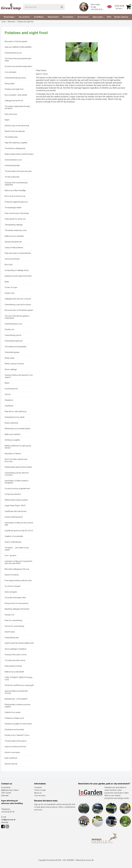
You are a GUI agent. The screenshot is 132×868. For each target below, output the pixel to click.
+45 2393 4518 (97, 9)
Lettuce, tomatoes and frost (15, 747)
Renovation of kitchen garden (16, 41)
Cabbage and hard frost (14, 101)
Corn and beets (10, 72)
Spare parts (99, 17)
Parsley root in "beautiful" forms (17, 735)
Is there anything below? (14, 517)
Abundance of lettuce (13, 454)
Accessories (84, 17)
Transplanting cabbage (14, 225)
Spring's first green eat (13, 242)
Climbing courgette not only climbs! (18, 724)
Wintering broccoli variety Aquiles (17, 429)
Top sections (25, 17)
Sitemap (5, 822)
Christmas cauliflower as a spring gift (19, 685)
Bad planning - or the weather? (16, 699)
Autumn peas (10, 632)
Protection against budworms (16, 202)
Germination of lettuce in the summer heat (19, 524)
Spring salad (10, 84)
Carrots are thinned (12, 259)
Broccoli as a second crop (15, 196)
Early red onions (11, 114)
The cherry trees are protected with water (18, 60)
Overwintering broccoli (13, 324)
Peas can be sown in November (17, 213)
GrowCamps (10, 17)
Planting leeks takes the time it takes (18, 467)
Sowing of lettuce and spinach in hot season (19, 376)
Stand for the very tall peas (15, 131)
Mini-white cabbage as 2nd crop (17, 569)
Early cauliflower (11, 758)
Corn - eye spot (10, 555)
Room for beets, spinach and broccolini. (16, 460)
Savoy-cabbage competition (16, 649)
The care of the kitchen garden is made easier (17, 317)
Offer (109, 17)
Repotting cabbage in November (17, 609)
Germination (69, 17)
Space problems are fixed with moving (16, 692)
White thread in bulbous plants (16, 500)
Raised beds (54, 17)
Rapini (7, 120)
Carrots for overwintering (14, 626)
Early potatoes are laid (13, 666)
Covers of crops (11, 287)
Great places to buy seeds (15, 417)
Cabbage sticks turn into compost (18, 299)
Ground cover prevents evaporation (18, 66)
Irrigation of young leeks (14, 536)
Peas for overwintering (13, 620)
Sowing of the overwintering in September (16, 184)
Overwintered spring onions (15, 78)
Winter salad (9, 358)
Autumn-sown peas (12, 752)
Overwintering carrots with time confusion (17, 474)
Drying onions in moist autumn (17, 603)
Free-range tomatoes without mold (18, 581)
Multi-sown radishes (13, 434)
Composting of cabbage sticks (17, 270)
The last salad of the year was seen (18, 171)
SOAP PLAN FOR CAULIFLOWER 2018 (19, 643)
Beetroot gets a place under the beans (19, 154)
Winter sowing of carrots (14, 364)
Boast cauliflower (11, 423)
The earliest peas (11, 137)
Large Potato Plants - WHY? (15, 506)
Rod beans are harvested (14, 730)
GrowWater (40, 17)
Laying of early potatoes (14, 248)
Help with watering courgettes (16, 143)
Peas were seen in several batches (18, 253)
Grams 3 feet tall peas (13, 542)
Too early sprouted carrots (15, 660)
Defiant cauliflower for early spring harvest (18, 447)
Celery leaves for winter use (15, 219)
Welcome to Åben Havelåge (15, 190)
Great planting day (12, 638)
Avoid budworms (11, 389)
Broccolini (9, 265)
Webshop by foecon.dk (85, 860)
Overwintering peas (12, 352)
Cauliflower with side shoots (16, 511)
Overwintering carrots (13, 335)
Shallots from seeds (13, 712)
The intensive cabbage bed (15, 148)
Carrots (8, 394)
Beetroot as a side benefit (14, 672)
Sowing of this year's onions (16, 655)
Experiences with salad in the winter (18, 276)
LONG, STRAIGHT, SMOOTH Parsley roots (19, 679)
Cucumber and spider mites (15, 598)
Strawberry (9, 400)
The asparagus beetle (13, 208)
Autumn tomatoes (12, 575)
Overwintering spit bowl (14, 341)
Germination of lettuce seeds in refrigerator (17, 482)
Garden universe (121, 17)
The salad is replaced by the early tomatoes (17, 107)
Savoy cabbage (11, 369)
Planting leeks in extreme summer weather (18, 706)
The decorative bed (12, 177)
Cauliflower (9, 406)
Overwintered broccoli (13, 53)
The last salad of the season (16, 741)
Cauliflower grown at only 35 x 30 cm (19, 531)
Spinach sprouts (11, 764)
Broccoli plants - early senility (16, 95)
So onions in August (13, 586)
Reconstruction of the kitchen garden (19, 310)
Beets (7, 282)
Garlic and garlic (11, 592)
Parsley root (9, 329)
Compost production (13, 494)
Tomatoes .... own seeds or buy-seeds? (17, 549)
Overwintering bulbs (12, 165)
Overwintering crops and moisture (18, 305)
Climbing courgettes (12, 440)
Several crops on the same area (17, 126)
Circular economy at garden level (17, 489)
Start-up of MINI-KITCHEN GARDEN (18, 47)
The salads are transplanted (15, 347)
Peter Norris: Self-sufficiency (16, 411)
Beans (7, 383)
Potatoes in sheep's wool (14, 718)
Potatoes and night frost (14, 89)
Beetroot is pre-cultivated (14, 236)
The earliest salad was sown (16, 230)
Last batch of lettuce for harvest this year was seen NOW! (18, 562)
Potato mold (10, 293)
